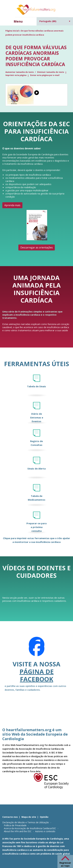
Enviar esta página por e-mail (45, 75)
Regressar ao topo (65, 864)
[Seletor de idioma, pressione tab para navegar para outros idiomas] (55, 21)
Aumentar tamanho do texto (20, 72)
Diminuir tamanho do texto (51, 72)
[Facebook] (37, 649)
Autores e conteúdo (45, 831)
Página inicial (12, 31)
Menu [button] (18, 21)
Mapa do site (29, 817)
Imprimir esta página (16, 75)
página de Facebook (37, 675)
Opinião (44, 817)
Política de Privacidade (15, 825)
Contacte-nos (10, 817)
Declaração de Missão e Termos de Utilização (26, 822)
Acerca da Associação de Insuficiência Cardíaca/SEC (30, 828)
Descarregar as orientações (37, 247)
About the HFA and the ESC (18, 831)
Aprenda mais (12, 205)
